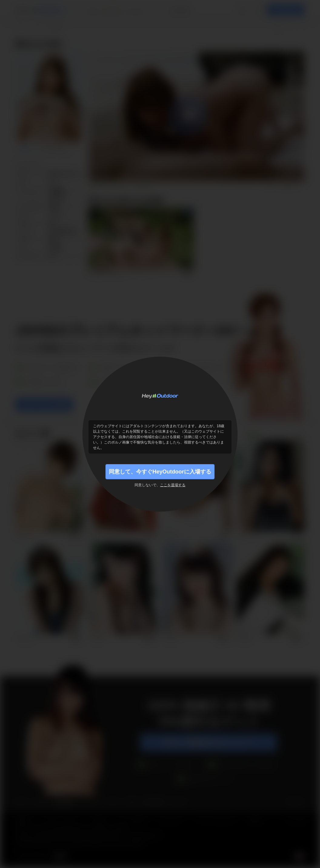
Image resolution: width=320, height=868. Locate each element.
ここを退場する (173, 485)
